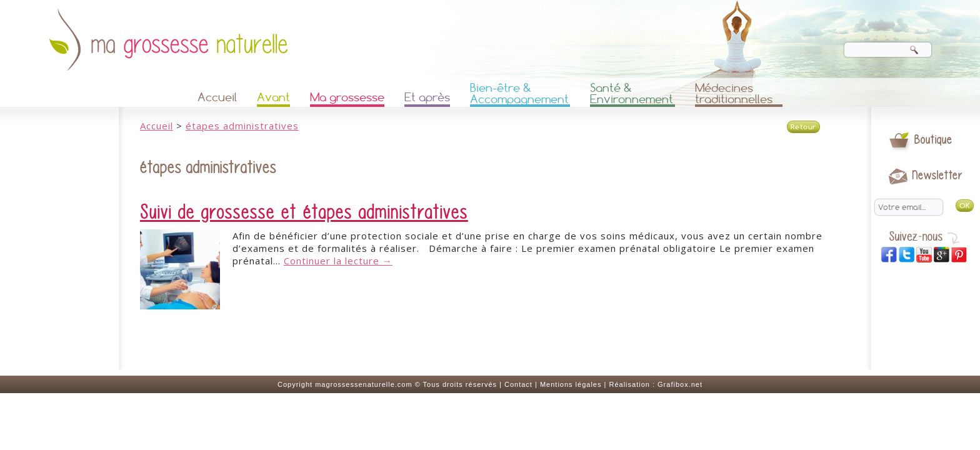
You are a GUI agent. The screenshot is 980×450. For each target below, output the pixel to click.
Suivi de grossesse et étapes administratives (304, 212)
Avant (273, 97)
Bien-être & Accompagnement (519, 94)
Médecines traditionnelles (734, 94)
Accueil (217, 97)
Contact (518, 384)
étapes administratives (242, 126)
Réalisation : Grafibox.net (656, 384)
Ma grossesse (347, 97)
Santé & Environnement (632, 94)
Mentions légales (571, 384)
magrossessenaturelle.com (363, 384)
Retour (803, 127)
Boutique (933, 140)
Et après (427, 97)
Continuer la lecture (338, 261)
